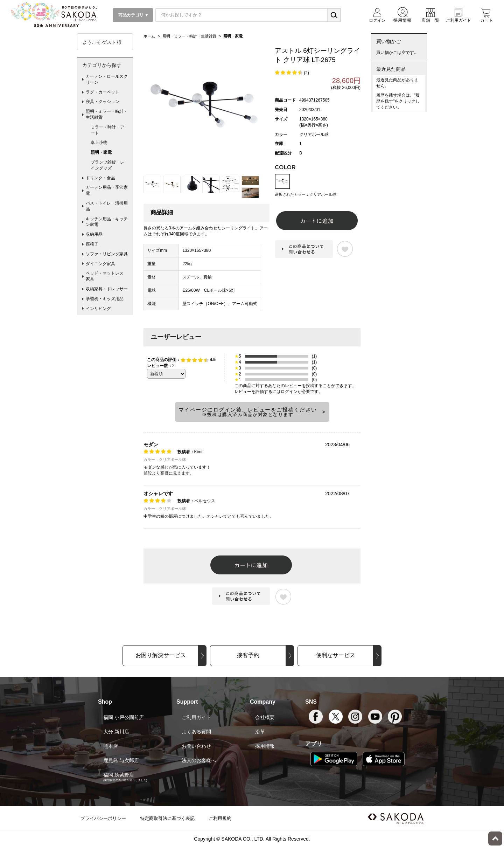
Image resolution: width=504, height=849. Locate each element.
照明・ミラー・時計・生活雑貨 (107, 114)
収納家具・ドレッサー (107, 289)
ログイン (289, 392)
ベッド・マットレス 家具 (107, 276)
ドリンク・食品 (100, 178)
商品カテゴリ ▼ (133, 15)
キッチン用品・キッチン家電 (107, 222)
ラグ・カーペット (103, 92)
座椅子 (92, 244)
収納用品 (94, 234)
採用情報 (265, 746)
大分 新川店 (116, 732)
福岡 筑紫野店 (119, 775)
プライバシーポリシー (103, 818)
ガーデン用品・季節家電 (107, 190)
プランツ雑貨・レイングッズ (107, 165)
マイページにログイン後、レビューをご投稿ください (248, 412)
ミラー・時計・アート (107, 130)
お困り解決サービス (161, 655)
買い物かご (388, 41)
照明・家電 (101, 152)
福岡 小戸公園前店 (124, 717)
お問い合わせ (196, 746)
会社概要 (265, 717)
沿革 (260, 732)
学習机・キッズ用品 (105, 299)
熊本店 (111, 746)
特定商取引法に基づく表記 (167, 818)
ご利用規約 (220, 818)
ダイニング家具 (100, 264)
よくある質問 (196, 732)
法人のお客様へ (199, 760)
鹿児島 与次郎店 (121, 760)
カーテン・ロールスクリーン (107, 79)
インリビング (98, 309)
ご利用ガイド (196, 717)
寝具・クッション (103, 102)
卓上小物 (99, 143)
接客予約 (248, 655)
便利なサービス (336, 655)
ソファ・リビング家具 (107, 254)
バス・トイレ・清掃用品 (107, 206)
